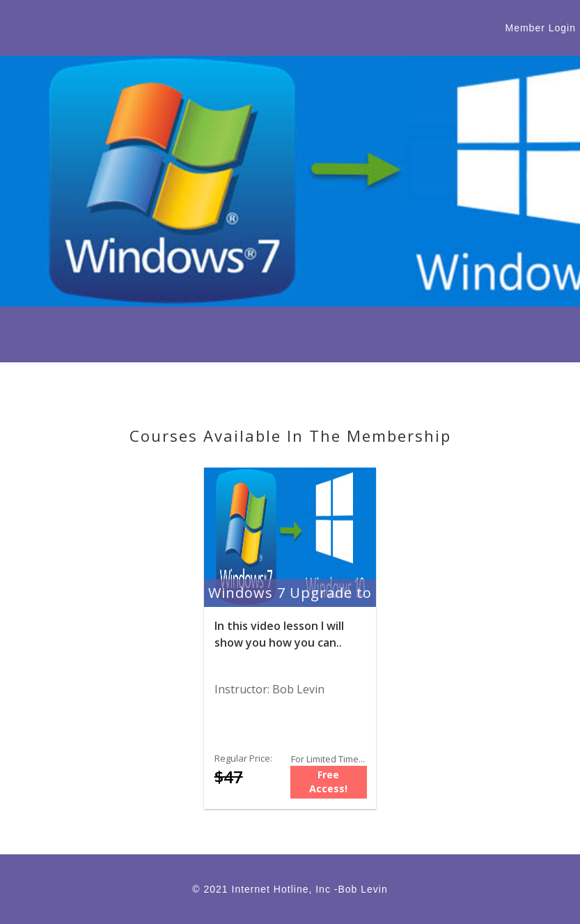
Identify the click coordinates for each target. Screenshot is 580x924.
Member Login (541, 28)
